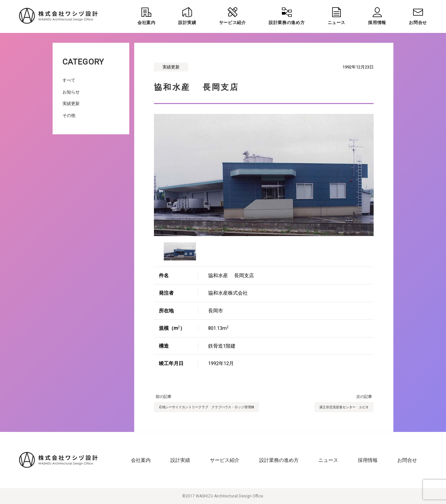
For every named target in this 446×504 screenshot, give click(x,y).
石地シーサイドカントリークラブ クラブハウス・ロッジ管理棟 (207, 407)
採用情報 (368, 460)
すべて (69, 80)
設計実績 (180, 460)
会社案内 (141, 460)
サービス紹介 (225, 460)
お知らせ (71, 92)
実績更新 (71, 104)
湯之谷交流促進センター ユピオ (344, 407)
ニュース (328, 460)
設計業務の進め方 (279, 460)
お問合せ (407, 460)
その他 (69, 115)
